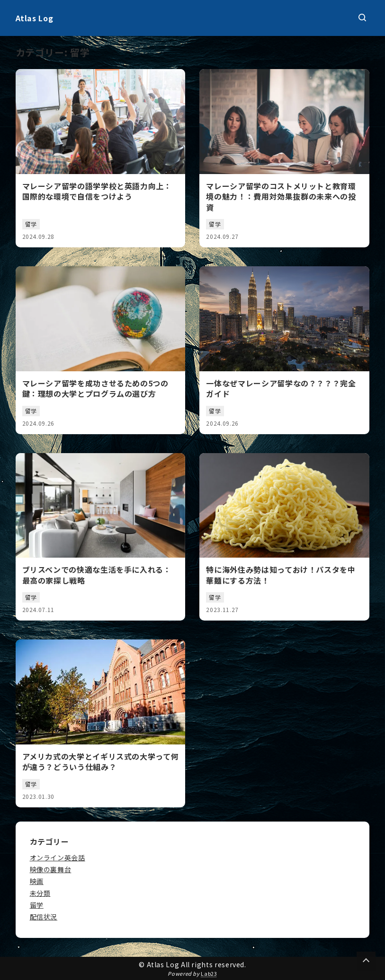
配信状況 (44, 917)
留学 (37, 905)
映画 (37, 881)
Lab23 (209, 973)
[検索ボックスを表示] (362, 18)
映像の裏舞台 (51, 869)
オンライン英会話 (58, 857)
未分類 (40, 893)
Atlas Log (35, 18)
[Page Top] (366, 961)
